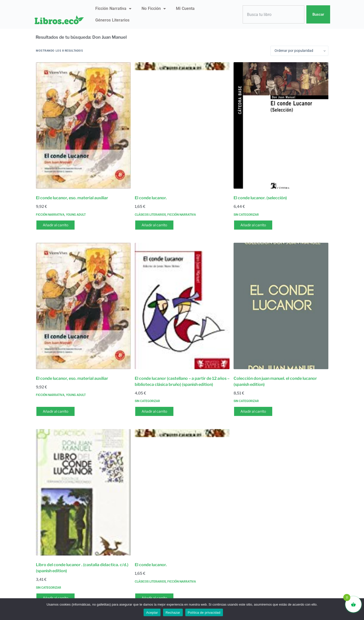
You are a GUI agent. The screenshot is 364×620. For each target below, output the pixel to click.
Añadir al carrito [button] (55, 225)
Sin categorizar (246, 215)
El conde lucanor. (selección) (260, 198)
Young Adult (76, 215)
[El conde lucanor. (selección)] (281, 125)
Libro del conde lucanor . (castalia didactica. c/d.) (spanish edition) (82, 568)
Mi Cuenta (185, 8)
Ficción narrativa (113, 9)
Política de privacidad (204, 613)
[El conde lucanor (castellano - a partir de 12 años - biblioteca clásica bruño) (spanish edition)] (182, 306)
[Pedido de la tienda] (299, 51)
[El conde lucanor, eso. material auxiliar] (83, 125)
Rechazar (173, 613)
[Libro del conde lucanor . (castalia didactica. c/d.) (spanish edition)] (83, 492)
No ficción (154, 9)
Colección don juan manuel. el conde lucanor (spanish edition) (275, 381)
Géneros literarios (112, 20)
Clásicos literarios (150, 215)
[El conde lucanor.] (182, 125)
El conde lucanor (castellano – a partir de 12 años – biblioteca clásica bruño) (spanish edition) (182, 381)
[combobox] (274, 15)
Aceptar (152, 613)
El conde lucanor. (151, 198)
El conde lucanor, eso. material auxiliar (72, 198)
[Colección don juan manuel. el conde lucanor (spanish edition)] (281, 306)
